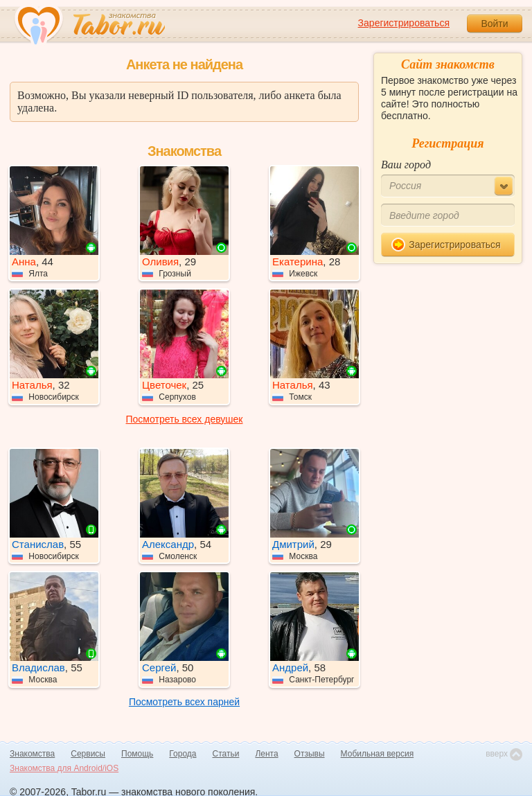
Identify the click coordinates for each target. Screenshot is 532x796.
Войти (494, 24)
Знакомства (32, 754)
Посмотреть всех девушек (185, 419)
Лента (266, 754)
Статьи (226, 754)
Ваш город (406, 165)
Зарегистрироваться (404, 23)
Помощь (137, 754)
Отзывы (310, 754)
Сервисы (88, 754)
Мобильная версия (378, 754)
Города (183, 754)
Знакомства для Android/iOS (64, 768)
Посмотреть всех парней (184, 702)
